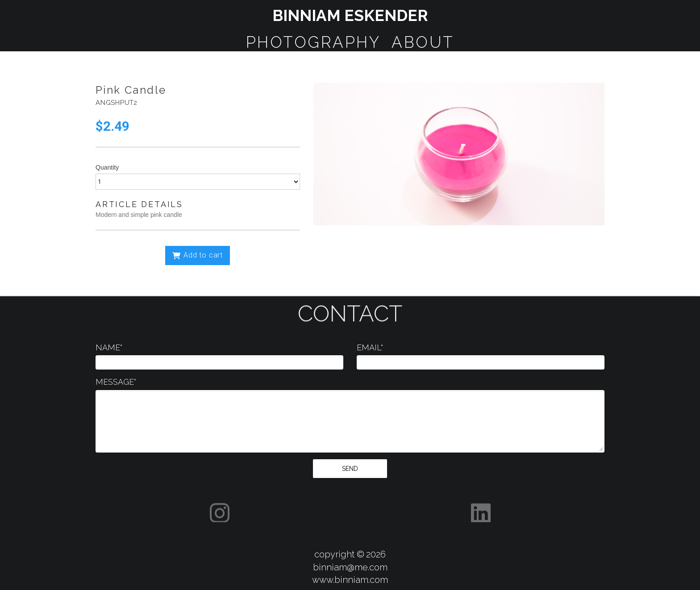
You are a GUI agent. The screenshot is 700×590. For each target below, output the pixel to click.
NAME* (109, 347)
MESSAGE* (116, 382)
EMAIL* (370, 347)
